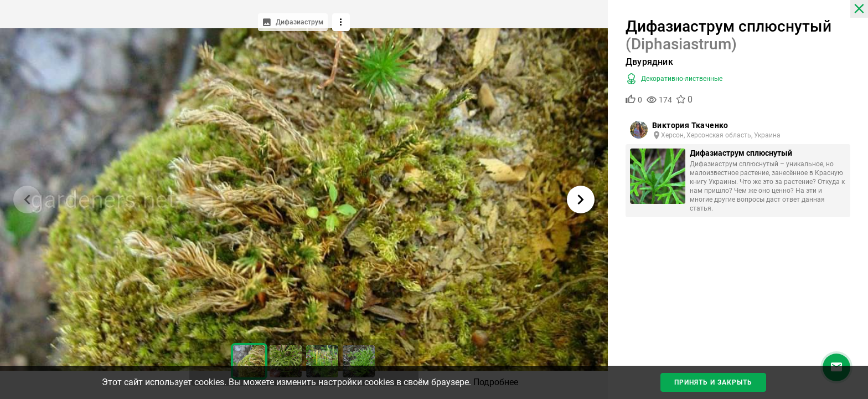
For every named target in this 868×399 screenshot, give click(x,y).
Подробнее (496, 382)
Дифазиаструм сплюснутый (741, 153)
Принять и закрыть (713, 382)
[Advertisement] (738, 314)
